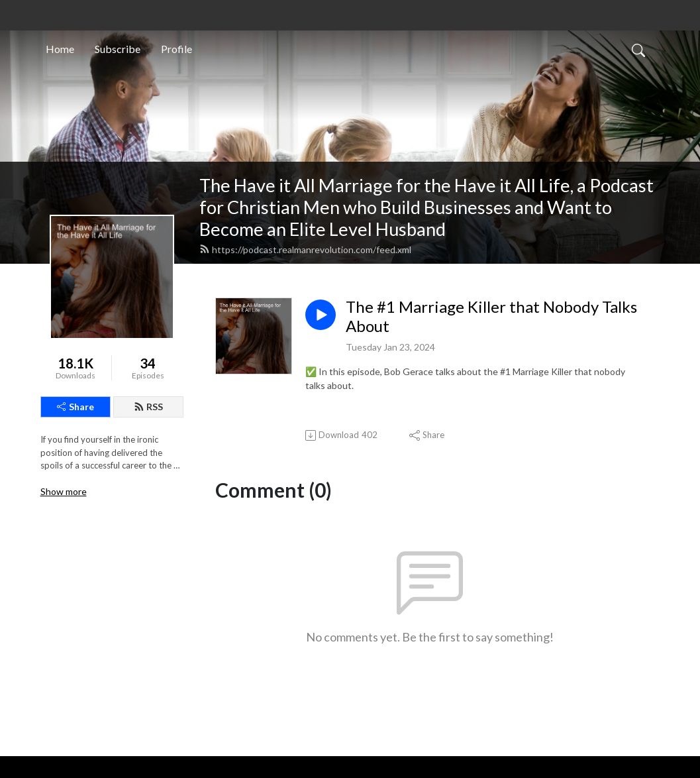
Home (60, 49)
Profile (176, 49)
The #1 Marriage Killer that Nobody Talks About (491, 316)
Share (75, 407)
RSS (148, 407)
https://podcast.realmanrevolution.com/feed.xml (305, 250)
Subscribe (118, 49)
